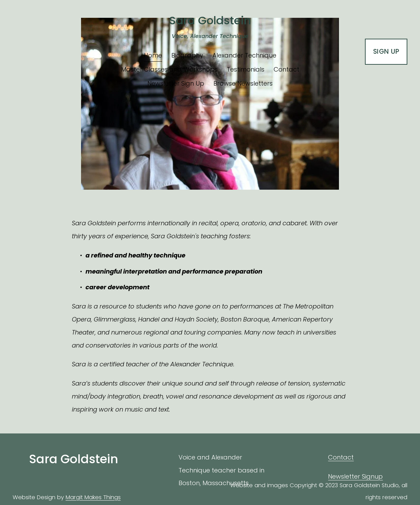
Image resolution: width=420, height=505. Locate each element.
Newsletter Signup (355, 476)
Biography (187, 55)
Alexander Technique (244, 55)
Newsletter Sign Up (176, 83)
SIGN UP (386, 52)
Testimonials (246, 69)
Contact (286, 69)
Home (153, 55)
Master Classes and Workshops (169, 69)
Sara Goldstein (210, 20)
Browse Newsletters (243, 83)
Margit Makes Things (93, 497)
